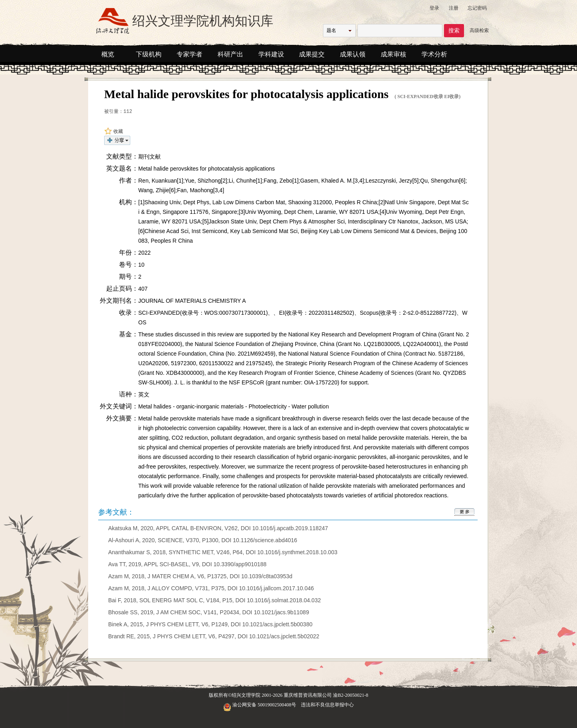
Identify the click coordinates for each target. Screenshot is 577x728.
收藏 (114, 131)
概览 (108, 54)
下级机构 (149, 54)
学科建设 (271, 54)
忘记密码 (477, 8)
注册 (454, 8)
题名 (331, 30)
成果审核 (393, 54)
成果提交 (312, 54)
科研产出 (230, 54)
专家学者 (190, 54)
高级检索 (479, 30)
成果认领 (353, 54)
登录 (434, 8)
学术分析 (434, 54)
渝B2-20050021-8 (351, 695)
